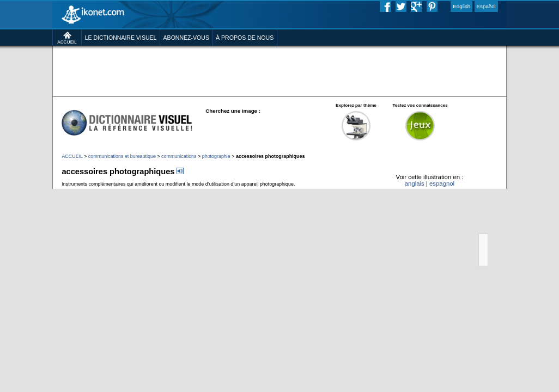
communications (179, 156)
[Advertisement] (172, 64)
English (461, 6)
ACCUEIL (72, 156)
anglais (415, 183)
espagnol (442, 183)
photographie (216, 156)
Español (486, 6)
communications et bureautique (122, 156)
